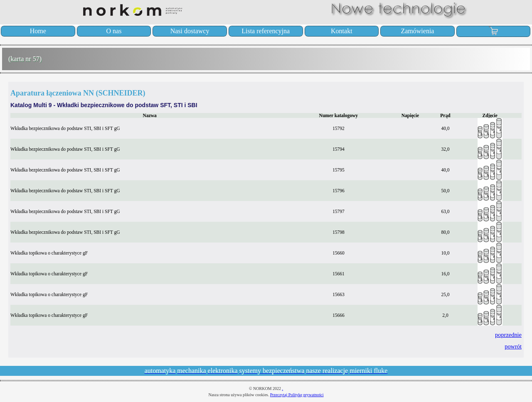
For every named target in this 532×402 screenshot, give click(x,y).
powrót (513, 346)
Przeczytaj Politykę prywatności (297, 395)
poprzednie (508, 335)
